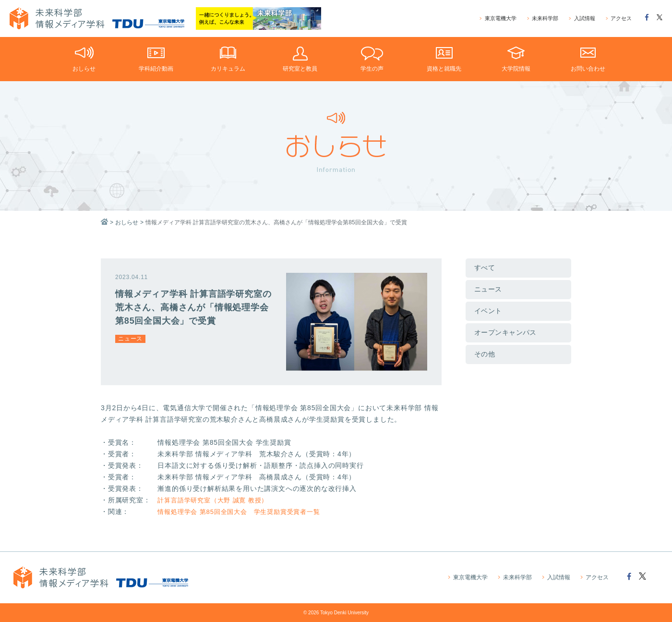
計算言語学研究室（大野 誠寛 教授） (216, 500)
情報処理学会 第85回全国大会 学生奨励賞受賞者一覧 (244, 512)
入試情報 (582, 18)
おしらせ (127, 222)
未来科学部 (543, 18)
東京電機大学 (498, 18)
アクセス (619, 18)
